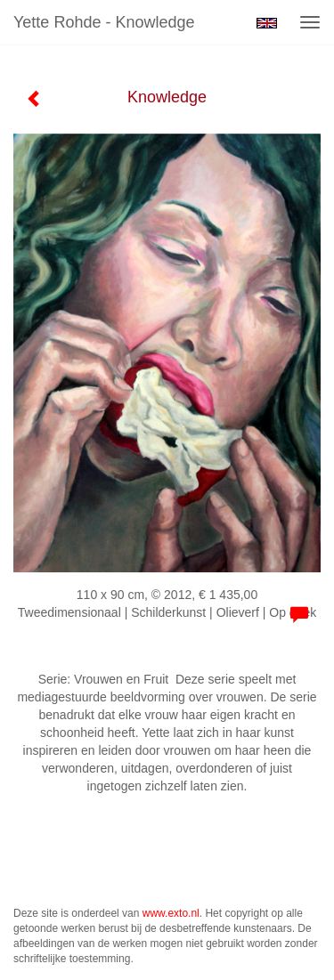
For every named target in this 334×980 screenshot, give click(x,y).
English (267, 23)
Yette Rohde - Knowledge (104, 22)
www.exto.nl (171, 913)
